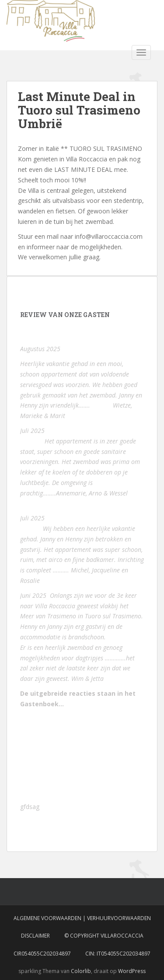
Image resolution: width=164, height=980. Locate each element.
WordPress (132, 971)
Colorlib (81, 971)
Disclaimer (35, 936)
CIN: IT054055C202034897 (118, 954)
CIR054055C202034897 (42, 954)
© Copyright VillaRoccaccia (104, 936)
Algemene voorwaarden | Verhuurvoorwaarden (82, 918)
